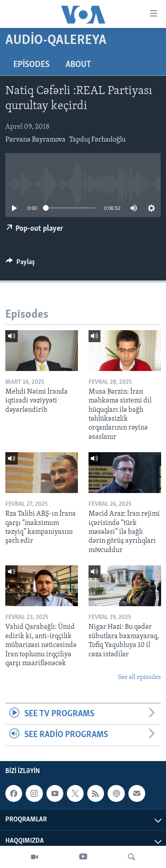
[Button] (20, 264)
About (78, 65)
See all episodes (139, 677)
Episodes (31, 65)
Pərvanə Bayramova (35, 140)
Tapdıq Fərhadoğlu (97, 140)
